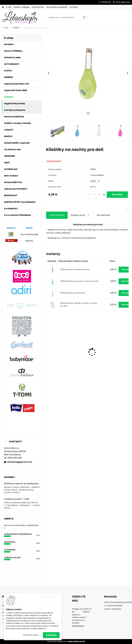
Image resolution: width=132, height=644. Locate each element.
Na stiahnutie (103, 215)
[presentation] (49, 73)
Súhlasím (51, 635)
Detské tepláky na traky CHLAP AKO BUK (116, 361)
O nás (9, 7)
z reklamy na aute (12, 557)
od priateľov (10, 542)
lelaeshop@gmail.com (20, 462)
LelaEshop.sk (78, 626)
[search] (84, 18)
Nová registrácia (123, 2)
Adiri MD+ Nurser (56, 347)
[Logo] (20, 18)
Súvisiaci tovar (81, 215)
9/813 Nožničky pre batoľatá (73, 293)
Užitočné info (38, 7)
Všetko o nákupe (21, 7)
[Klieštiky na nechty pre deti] (88, 73)
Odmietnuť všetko (31, 635)
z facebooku (10, 550)
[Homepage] (3, 7)
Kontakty (74, 7)
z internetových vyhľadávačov (18, 534)
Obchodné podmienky (57, 7)
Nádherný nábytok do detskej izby (21, 484)
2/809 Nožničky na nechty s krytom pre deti (79, 281)
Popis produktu (57, 215)
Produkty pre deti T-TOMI (16, 499)
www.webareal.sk (76, 641)
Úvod (6, 28)
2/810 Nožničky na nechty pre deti (75, 270)
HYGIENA (16, 28)
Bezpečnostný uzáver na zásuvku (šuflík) (87, 343)
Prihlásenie (106, 2)
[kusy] (95, 195)
